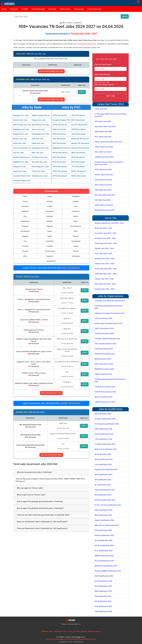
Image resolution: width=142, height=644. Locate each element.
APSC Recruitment (78, 115)
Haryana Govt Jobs (39, 120)
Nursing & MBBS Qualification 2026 (108, 571)
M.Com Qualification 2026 (104, 561)
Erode (76, 206)
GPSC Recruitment (59, 129)
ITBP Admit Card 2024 (103, 190)
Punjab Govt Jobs (19, 167)
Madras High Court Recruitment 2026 (109, 323)
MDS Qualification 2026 (104, 429)
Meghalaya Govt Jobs (21, 129)
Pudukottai (50, 226)
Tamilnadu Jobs (47, 631)
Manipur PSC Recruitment (80, 143)
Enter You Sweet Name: (103, 65)
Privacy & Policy (85, 639)
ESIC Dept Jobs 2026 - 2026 (105, 284)
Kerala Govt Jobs (38, 143)
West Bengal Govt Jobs (40, 167)
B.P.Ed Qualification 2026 (104, 434)
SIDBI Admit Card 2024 (103, 132)
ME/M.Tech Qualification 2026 (106, 566)
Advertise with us (94, 631)
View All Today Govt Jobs (51, 393)
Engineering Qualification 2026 (106, 470)
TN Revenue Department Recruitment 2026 (109, 307)
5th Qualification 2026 (103, 596)
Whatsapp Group (62, 639)
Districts (84, 631)
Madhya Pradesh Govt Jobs (21, 157)
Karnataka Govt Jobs (39, 162)
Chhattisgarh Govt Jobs (40, 134)
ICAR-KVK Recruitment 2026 (105, 392)
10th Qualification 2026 (103, 611)
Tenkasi (50, 236)
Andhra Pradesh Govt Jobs (40, 115)
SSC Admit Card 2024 (103, 200)
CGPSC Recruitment (60, 125)
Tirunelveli (25, 246)
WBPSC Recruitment (79, 176)
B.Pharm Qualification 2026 (105, 500)
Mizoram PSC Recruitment (80, 148)
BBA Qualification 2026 (103, 591)
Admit (70, 631)
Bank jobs (53, 9)
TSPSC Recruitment (60, 171)
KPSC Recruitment (59, 143)
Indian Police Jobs (94, 9)
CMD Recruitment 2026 (103, 374)
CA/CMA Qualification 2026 (105, 444)
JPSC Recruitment (59, 139)
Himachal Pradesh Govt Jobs (21, 181)
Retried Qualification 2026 (104, 535)
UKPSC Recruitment (79, 171)
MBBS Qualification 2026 (104, 556)
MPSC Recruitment (78, 153)
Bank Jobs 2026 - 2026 (103, 228)
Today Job (14, 9)
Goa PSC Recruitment (79, 125)
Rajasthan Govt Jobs (21, 162)
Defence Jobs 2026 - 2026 (105, 264)
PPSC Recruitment (59, 162)
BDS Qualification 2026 (103, 515)
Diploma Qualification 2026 (105, 490)
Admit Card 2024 (101, 109)
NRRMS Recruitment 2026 (105, 369)
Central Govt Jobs (60, 631)
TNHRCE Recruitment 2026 (105, 402)
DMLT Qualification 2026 (104, 576)
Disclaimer (74, 639)
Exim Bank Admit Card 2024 (105, 127)
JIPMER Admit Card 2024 (104, 157)
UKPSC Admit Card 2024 (104, 205)
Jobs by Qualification (110, 409)
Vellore (25, 256)
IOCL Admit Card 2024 (103, 137)
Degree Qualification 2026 (104, 520)
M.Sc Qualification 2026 (104, 551)
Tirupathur (50, 246)
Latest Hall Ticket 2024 (110, 104)
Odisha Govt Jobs (20, 143)
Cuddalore (76, 201)
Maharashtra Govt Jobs (40, 125)
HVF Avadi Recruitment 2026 (105, 344)
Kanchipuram (50, 211)
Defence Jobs (65, 9)
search (125, 16)
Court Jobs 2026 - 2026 (104, 254)
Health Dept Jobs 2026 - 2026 (106, 243)
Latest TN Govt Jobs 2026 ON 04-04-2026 (51, 268)
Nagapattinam (25, 221)
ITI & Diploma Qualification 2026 (107, 424)
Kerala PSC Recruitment (80, 139)
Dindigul (50, 206)
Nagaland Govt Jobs (20, 134)
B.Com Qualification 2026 (104, 546)
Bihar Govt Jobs (38, 153)
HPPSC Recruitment (79, 129)
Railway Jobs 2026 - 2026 (104, 248)
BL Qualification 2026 (103, 485)
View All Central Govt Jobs (51, 455)
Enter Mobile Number (102, 75)
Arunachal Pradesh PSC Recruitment (61, 120)
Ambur (25, 196)
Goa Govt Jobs (18, 153)
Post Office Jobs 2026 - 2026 (106, 233)
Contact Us (51, 639)
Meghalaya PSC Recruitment (61, 148)
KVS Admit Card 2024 (103, 122)
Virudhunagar (76, 256)
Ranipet (50, 231)
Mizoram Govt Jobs (20, 120)
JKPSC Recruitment (79, 134)
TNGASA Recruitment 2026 (105, 387)
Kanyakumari (76, 211)
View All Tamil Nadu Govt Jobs (51, 71)
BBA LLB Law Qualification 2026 (107, 525)
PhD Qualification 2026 (103, 530)
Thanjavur (76, 236)
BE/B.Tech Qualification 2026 (106, 449)
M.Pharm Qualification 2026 (105, 419)
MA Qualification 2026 (103, 601)
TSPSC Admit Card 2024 (104, 147)
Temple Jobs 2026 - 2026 (104, 279)
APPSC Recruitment (60, 115)
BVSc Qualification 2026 (104, 459)
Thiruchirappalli (76, 241)
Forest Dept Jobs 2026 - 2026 (106, 269)
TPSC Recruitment (78, 167)
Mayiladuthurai (51, 261)
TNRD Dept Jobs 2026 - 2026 (106, 274)
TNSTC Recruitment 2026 (104, 329)
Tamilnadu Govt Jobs (40, 176)
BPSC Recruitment (78, 120)
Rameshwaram (25, 231)
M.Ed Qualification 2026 (104, 540)
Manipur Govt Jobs (20, 139)
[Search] (67, 17)
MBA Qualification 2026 (104, 510)
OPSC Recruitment (78, 157)
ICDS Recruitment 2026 (103, 318)
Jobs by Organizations (110, 296)
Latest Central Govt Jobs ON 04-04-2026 (51, 403)
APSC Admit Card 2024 (103, 180)
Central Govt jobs (38, 9)
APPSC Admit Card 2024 (104, 175)
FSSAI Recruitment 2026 (104, 349)
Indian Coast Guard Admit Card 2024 (108, 142)
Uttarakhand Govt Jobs (40, 148)
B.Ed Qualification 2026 (103, 606)
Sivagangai (25, 236)
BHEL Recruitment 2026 (104, 397)
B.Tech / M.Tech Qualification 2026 (108, 505)
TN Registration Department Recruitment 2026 (110, 380)
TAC (93, 639)
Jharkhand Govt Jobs (40, 157)
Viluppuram (50, 256)
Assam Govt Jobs (38, 129)
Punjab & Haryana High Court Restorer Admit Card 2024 (109, 163)
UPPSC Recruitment (60, 176)
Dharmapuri (25, 206)
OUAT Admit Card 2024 (103, 185)
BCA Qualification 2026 (103, 586)
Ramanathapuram (76, 226)
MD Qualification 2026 (103, 414)
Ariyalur (50, 196)
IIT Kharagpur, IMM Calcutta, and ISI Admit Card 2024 (110, 115)
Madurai (76, 216)
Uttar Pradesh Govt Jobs (21, 125)
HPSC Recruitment (59, 134)
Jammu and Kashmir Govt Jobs (21, 148)
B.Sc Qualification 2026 (103, 581)
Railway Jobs (79, 9)
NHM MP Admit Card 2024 (105, 210)
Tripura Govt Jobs (38, 171)
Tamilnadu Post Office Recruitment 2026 (110, 301)
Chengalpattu (76, 196)
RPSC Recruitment (78, 162)
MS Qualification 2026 (103, 480)
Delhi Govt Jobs (38, 139)
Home (4, 9)
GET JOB (110, 96)
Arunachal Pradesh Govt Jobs (21, 176)
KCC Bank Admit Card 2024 (105, 195)
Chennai (25, 201)
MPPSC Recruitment (60, 153)
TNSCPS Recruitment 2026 (105, 354)
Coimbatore (50, 201)
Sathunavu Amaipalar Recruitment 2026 (110, 313)
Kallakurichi (25, 211)
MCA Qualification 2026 (104, 475)
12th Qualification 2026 (103, 439)
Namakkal (50, 221)
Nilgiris (76, 221)
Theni (25, 241)
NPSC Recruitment (59, 157)
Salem (76, 231)
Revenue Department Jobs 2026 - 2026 (109, 223)
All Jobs (77, 631)
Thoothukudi (50, 241)
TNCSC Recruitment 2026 (104, 334)
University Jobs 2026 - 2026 (105, 238)
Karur (25, 216)
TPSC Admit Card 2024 (103, 170)
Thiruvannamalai (50, 251)
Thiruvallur (25, 251)
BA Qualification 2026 (103, 454)
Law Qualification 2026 (103, 464)
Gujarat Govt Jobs (20, 171)
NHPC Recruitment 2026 (104, 364)
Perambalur (25, 226)
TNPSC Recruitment (60, 167)
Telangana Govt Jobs (21, 115)
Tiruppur (76, 246)
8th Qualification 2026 (103, 495)
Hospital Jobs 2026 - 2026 (105, 259)
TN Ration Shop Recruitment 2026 (107, 339)
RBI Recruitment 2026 (103, 359)
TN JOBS (25, 9)
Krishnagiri (50, 216)
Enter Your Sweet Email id (104, 85)
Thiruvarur (76, 251)
